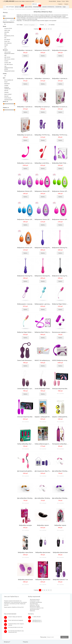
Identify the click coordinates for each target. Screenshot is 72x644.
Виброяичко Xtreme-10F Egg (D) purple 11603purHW (33, 191)
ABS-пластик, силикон (9, 59)
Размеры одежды (46, 630)
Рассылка (43, 623)
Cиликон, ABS (8, 63)
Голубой (6, 85)
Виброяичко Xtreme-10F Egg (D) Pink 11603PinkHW (51, 191)
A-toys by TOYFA (8, 28)
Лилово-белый (8, 98)
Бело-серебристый (9, 80)
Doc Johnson (7, 39)
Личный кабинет (52, 1)
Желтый (6, 91)
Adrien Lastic (7, 30)
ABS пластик (7, 57)
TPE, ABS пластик (8, 64)
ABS (5, 55)
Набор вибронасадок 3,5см (43, 444)
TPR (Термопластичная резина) (9, 68)
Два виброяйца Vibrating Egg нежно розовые (48, 498)
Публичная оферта (35, 635)
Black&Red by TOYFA (9, 36)
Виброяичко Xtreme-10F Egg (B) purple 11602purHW (51, 219)
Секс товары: (20, 25)
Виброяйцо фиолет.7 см (60, 580)
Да (5, 24)
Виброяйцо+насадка (25, 525)
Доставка (20, 632)
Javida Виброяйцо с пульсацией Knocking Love (32, 389)
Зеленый (6, 92)
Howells (6, 45)
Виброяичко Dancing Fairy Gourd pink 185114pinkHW (51, 276)
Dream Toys (7, 41)
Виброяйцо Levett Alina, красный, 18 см (47, 163)
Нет (5, 76)
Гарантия (20, 633)
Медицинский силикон (9, 71)
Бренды (59, 1)
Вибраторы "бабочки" (27, 605)
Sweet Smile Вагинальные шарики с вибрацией (32, 360)
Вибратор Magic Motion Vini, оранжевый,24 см (31, 332)
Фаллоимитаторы (26, 604)
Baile (5, 34)
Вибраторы (25, 612)
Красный (6, 96)
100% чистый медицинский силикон (9, 53)
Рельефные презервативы (28, 602)
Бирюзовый (7, 84)
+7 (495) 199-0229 (61, 599)
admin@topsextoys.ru (62, 604)
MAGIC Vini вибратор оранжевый (45, 360)
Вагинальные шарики (27, 607)
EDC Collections (8, 43)
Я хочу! (63, 1)
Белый (6, 82)
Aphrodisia (7, 32)
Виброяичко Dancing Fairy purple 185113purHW (49, 248)
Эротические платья (27, 611)
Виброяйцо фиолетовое (43, 552)
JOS (5, 47)
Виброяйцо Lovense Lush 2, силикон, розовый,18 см (33, 163)
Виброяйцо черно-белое (25, 552)
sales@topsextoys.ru (62, 603)
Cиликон (6, 61)
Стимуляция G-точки (27, 601)
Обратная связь (9, 630)
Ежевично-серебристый (7, 88)
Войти (67, 1)
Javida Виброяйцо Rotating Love (45, 389)
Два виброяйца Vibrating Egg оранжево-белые (31, 498)
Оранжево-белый (8, 100)
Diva (5, 38)
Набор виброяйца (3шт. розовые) (27, 444)
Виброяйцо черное (43, 525)
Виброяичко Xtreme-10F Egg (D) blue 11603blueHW (33, 219)
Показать (42, 25)
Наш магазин (33, 630)
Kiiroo (6, 49)
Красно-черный (8, 94)
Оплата (20, 630)
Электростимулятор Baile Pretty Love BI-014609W (33, 417)
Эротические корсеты (27, 599)
